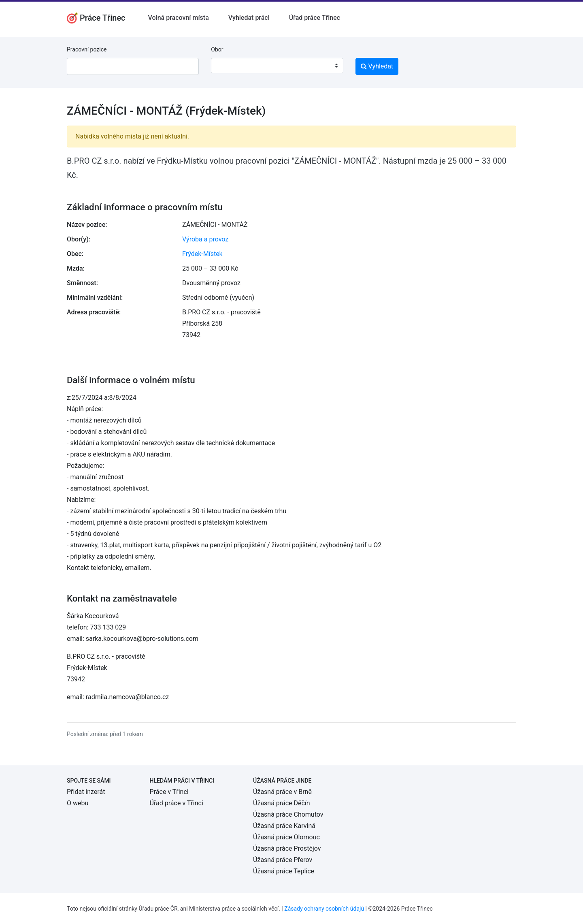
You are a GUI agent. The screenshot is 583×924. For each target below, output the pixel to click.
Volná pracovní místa (179, 18)
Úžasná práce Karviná (284, 826)
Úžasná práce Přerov (283, 860)
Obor (217, 49)
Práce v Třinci (169, 792)
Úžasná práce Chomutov (288, 814)
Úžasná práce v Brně (282, 792)
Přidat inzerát (86, 792)
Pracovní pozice (87, 49)
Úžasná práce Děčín (282, 803)
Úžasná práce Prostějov (287, 848)
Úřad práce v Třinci (177, 803)
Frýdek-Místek (202, 254)
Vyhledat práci (249, 18)
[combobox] (277, 66)
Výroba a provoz (205, 239)
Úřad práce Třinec (315, 18)
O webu (78, 803)
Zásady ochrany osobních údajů (324, 909)
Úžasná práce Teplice (284, 871)
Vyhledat (377, 66)
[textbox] (228, 66)
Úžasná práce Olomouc (286, 837)
